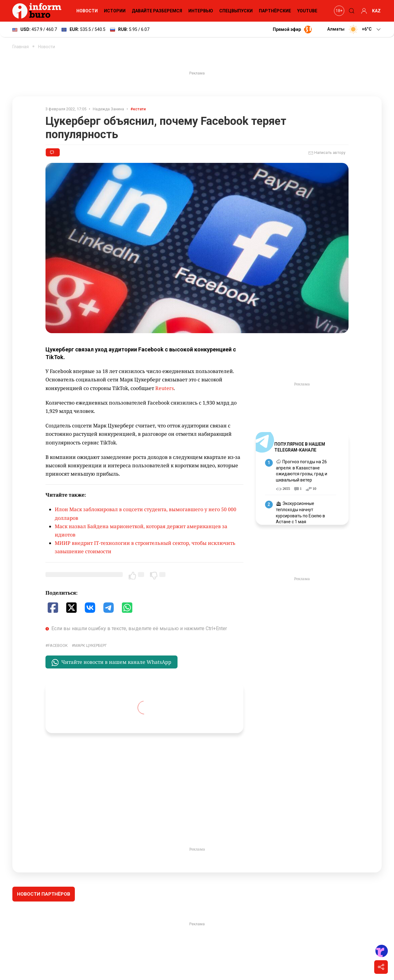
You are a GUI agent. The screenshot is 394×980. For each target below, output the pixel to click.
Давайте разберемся (157, 11)
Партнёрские (275, 11)
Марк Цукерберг (91, 645)
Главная (21, 47)
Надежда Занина (108, 109)
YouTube (307, 11)
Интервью (201, 11)
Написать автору (327, 153)
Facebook (58, 645)
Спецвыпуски (236, 11)
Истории (115, 11)
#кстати (138, 109)
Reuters (165, 388)
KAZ (376, 11)
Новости (87, 11)
